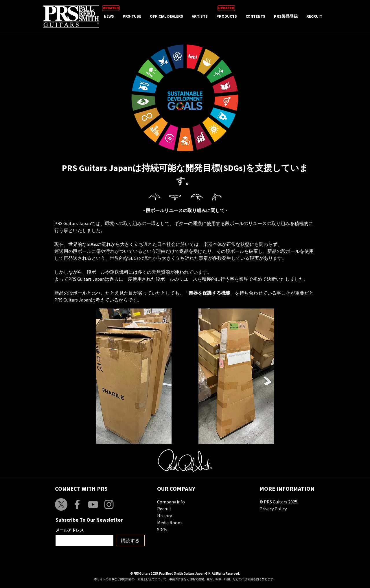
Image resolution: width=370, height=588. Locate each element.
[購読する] (130, 540)
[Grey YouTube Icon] (93, 504)
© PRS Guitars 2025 (278, 502)
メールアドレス (70, 530)
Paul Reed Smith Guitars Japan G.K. (185, 573)
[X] (61, 504)
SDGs (162, 529)
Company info (171, 502)
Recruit (164, 509)
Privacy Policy (273, 509)
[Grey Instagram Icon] (109, 504)
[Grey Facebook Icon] (77, 504)
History (164, 516)
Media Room (169, 523)
